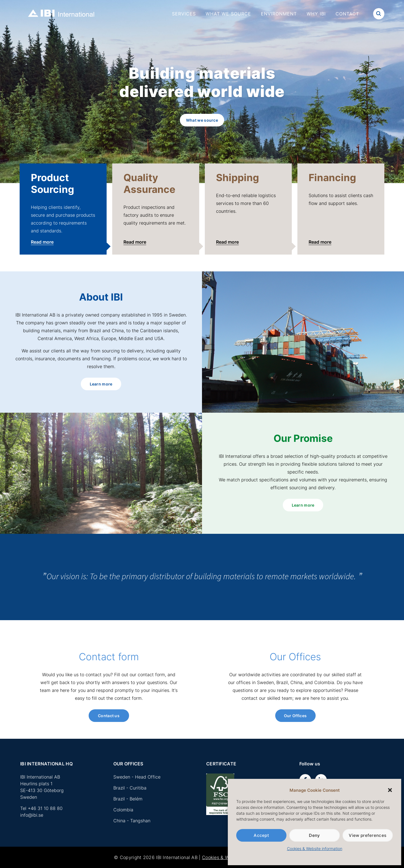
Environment (279, 14)
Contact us (109, 716)
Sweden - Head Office (137, 777)
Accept (261, 835)
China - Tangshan (132, 821)
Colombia (123, 810)
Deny (314, 835)
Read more (42, 242)
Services (184, 14)
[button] (390, 790)
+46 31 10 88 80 (45, 808)
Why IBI (316, 14)
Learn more (101, 384)
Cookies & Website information (315, 849)
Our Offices (295, 716)
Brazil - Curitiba (130, 788)
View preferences (368, 835)
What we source (228, 14)
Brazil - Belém (128, 799)
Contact (347, 14)
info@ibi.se (32, 815)
